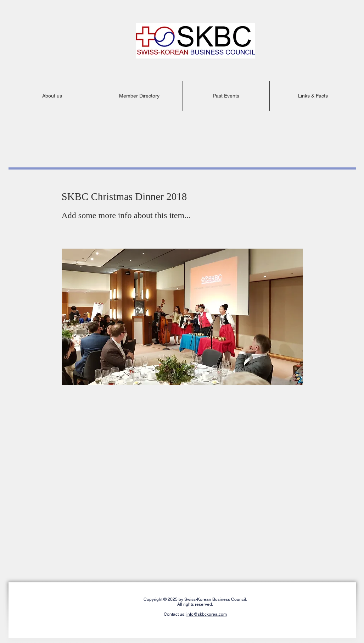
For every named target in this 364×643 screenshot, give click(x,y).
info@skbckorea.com (207, 614)
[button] (52, 96)
